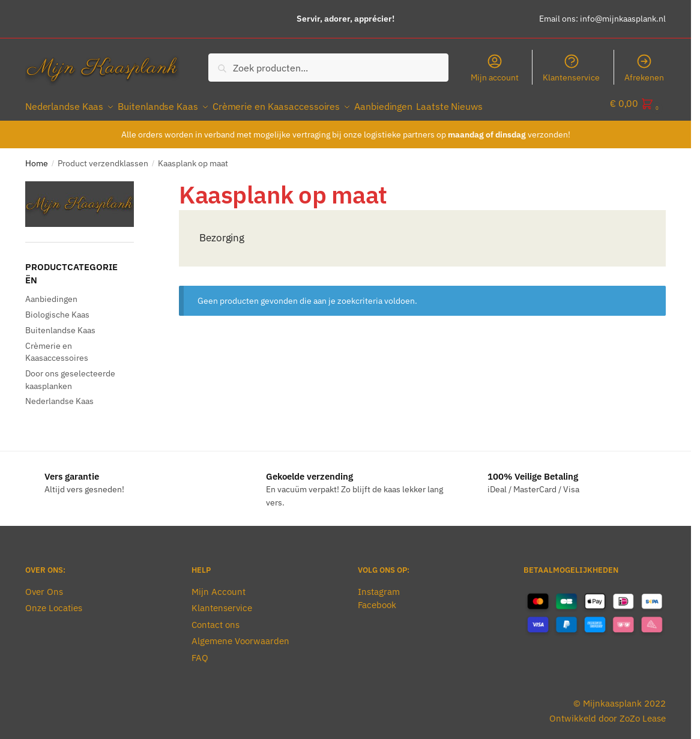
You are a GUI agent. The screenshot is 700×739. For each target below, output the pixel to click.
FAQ (200, 651)
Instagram (379, 585)
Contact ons (216, 618)
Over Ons (44, 585)
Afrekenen (644, 68)
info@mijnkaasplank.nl (623, 19)
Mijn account (495, 68)
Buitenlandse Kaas (60, 324)
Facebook (377, 598)
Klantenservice (571, 68)
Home (37, 157)
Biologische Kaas (57, 308)
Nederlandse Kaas (59, 394)
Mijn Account (219, 585)
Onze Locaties (54, 601)
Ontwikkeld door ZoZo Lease (608, 711)
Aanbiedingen (51, 292)
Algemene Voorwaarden (240, 634)
